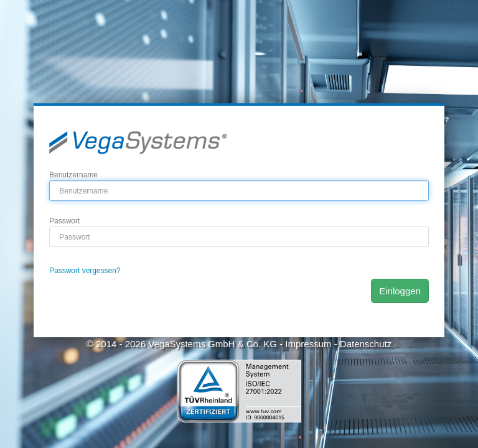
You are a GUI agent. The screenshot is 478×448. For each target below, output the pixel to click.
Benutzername (73, 175)
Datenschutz (366, 344)
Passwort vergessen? (85, 271)
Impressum (308, 344)
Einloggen (400, 291)
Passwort (64, 221)
